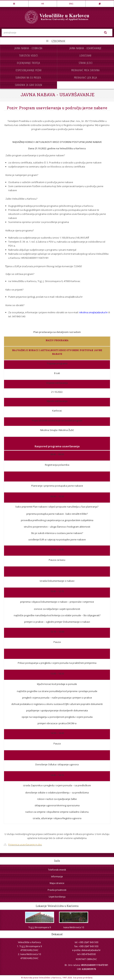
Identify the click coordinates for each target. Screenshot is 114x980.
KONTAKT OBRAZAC (86, 959)
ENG (71, 4)
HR (43, 4)
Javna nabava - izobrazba (28, 48)
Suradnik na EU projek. (29, 78)
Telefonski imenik (57, 870)
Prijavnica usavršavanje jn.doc (25, 844)
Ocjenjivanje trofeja (28, 63)
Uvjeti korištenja (57, 897)
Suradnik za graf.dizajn (28, 85)
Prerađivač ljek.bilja (86, 78)
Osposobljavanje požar (29, 70)
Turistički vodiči (29, 56)
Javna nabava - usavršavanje (85, 48)
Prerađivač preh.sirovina (85, 70)
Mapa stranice (57, 883)
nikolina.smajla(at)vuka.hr (93, 312)
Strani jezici (86, 63)
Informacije (57, 877)
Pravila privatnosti (57, 890)
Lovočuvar (85, 56)
